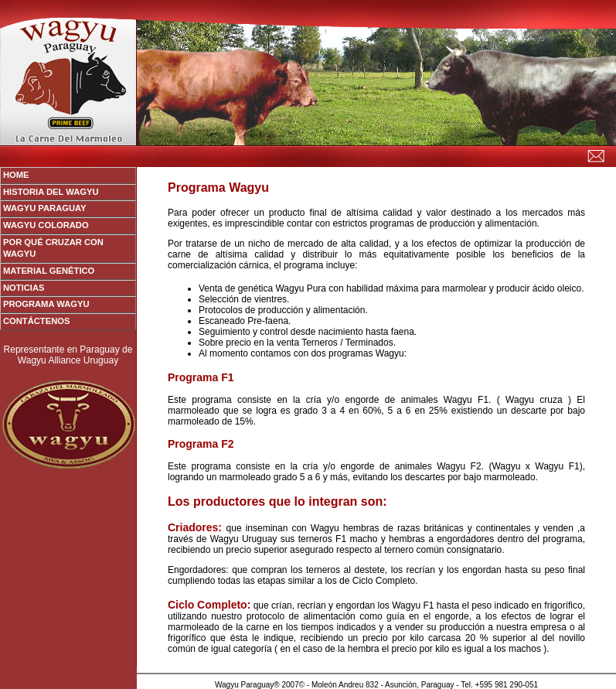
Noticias (24, 288)
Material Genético (49, 271)
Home (16, 175)
